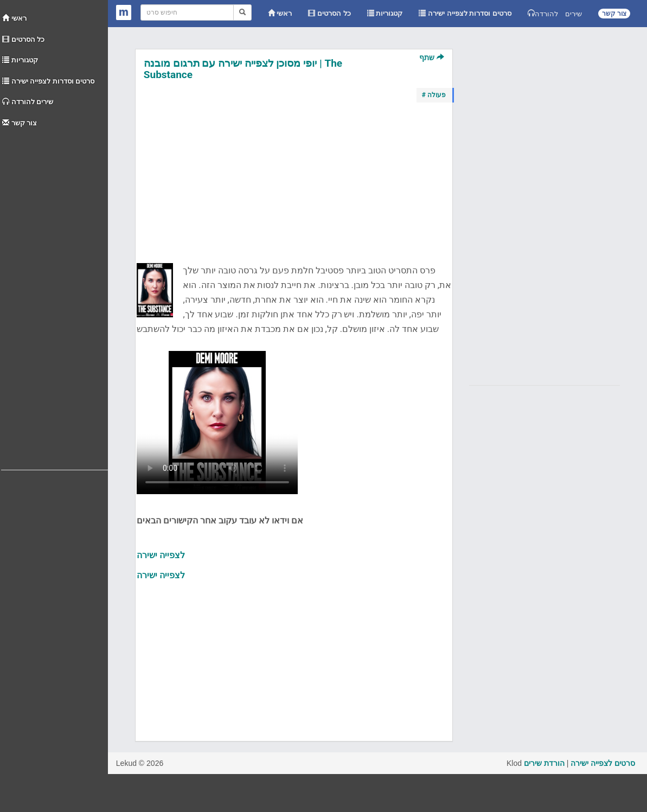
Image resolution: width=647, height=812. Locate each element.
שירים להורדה (28, 102)
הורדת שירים (544, 763)
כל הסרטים (23, 39)
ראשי (14, 18)
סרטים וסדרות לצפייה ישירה (48, 81)
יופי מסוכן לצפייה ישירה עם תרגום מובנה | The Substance (243, 69)
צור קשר (20, 123)
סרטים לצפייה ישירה (603, 763)
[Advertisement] (55, 296)
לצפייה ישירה (161, 555)
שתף (431, 57)
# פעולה (434, 95)
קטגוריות (20, 60)
